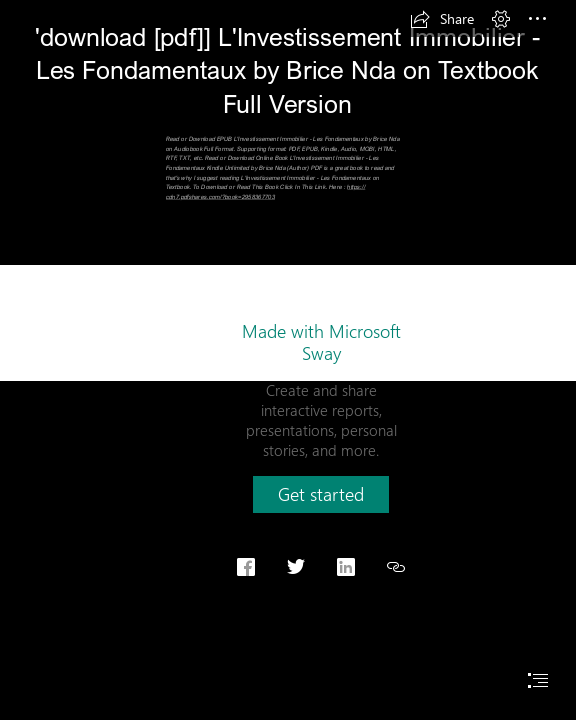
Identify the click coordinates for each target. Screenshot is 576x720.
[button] (442, 19)
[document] (288, 360)
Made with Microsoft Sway (321, 342)
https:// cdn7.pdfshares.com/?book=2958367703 (265, 192)
